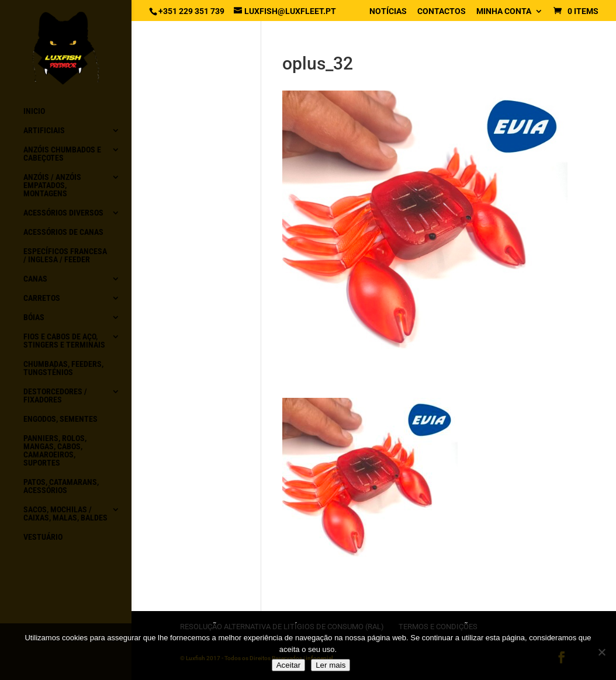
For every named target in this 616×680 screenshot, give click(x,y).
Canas (35, 279)
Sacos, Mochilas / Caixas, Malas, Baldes (65, 514)
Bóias (34, 318)
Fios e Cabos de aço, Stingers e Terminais (64, 341)
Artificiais (44, 131)
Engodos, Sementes (60, 419)
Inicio (34, 111)
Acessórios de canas (63, 232)
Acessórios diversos (63, 213)
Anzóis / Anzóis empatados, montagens (52, 185)
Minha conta (504, 11)
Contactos (442, 11)
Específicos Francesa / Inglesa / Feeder (65, 256)
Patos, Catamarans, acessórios (61, 486)
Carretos (42, 298)
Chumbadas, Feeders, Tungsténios (63, 368)
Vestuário (43, 537)
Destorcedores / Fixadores (55, 396)
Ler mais (331, 665)
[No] (601, 652)
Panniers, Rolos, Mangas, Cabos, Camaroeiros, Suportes (55, 451)
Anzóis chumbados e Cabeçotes (62, 154)
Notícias (388, 11)
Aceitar (288, 665)
